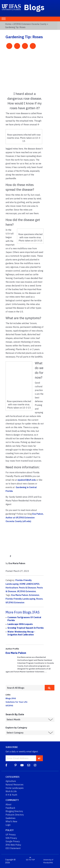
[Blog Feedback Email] (29, 765)
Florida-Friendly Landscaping (20, 599)
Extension (34, 595)
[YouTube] (22, 765)
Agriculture (11, 781)
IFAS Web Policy (13, 845)
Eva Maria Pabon (20, 595)
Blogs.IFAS (11, 698)
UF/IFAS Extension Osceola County (30, 24)
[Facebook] (6, 765)
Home (8, 24)
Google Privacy (13, 841)
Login (8, 825)
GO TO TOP (30, 860)
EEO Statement (13, 848)
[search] (50, 688)
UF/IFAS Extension (26, 591)
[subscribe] (39, 758)
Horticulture (12, 588)
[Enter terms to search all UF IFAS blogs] (25, 688)
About (8, 804)
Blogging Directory (14, 811)
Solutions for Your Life (16, 702)
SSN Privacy (11, 838)
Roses (40, 599)
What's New (11, 821)
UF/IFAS (9, 705)
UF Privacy (11, 835)
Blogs (34, 7)
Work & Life (11, 791)
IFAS (51, 863)
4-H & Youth (11, 795)
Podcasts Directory (15, 815)
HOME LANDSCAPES (29, 584)
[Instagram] (35, 765)
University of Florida (48, 861)
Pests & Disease (27, 588)
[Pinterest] (16, 765)
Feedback (10, 808)
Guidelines (11, 818)
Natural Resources (15, 785)
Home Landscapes (15, 788)
